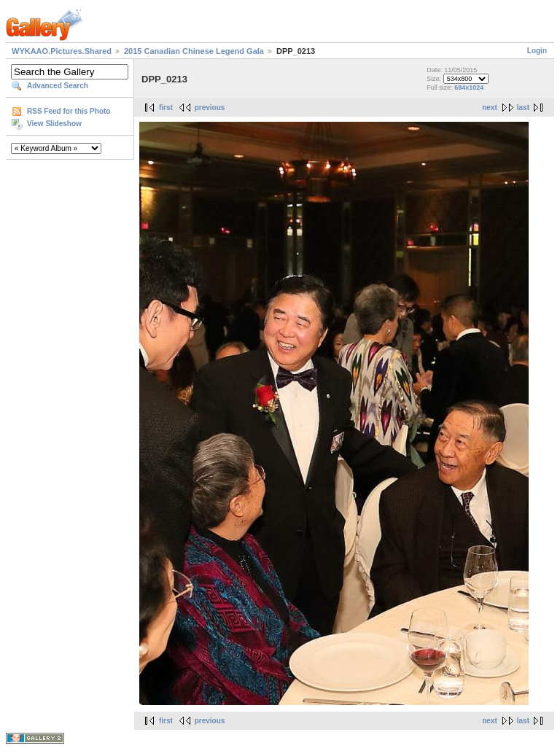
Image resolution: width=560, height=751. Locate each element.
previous (210, 108)
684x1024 (469, 87)
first (166, 108)
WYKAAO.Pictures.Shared (62, 51)
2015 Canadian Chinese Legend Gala (194, 51)
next (490, 108)
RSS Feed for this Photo (69, 111)
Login (537, 51)
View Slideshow (54, 124)
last (523, 108)
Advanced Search (58, 86)
